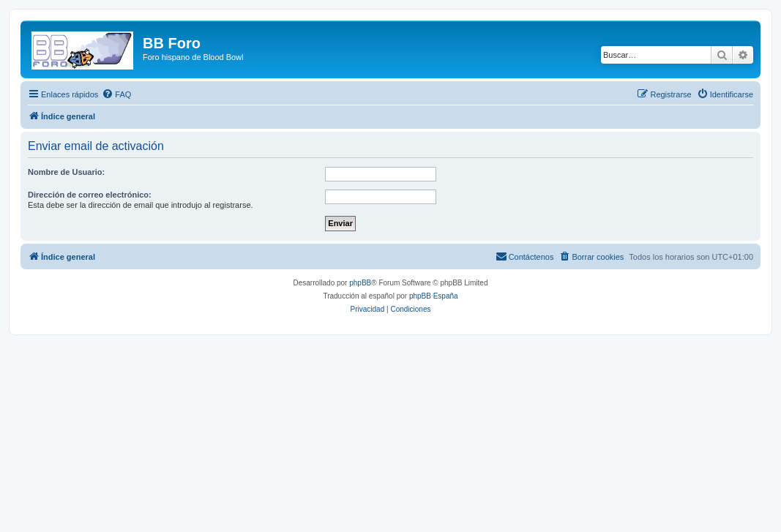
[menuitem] (116, 94)
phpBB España (434, 296)
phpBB (360, 283)
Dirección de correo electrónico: (90, 195)
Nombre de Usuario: (66, 172)
